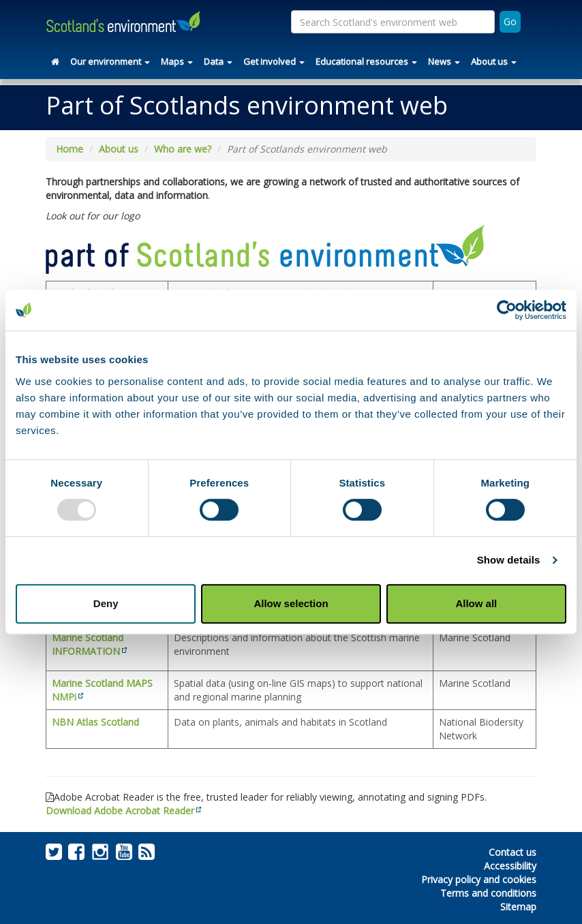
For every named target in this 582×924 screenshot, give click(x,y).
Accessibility (510, 866)
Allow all (476, 603)
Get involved (274, 61)
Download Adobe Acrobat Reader (120, 811)
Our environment (110, 61)
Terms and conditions (488, 893)
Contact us (512, 852)
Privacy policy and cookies (479, 879)
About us (494, 61)
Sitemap (518, 907)
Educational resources (366, 61)
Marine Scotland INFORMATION (88, 644)
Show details (509, 560)
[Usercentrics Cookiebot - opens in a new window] (507, 310)
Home (70, 149)
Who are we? (183, 149)
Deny (106, 603)
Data (218, 61)
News (444, 61)
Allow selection (291, 603)
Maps (177, 61)
